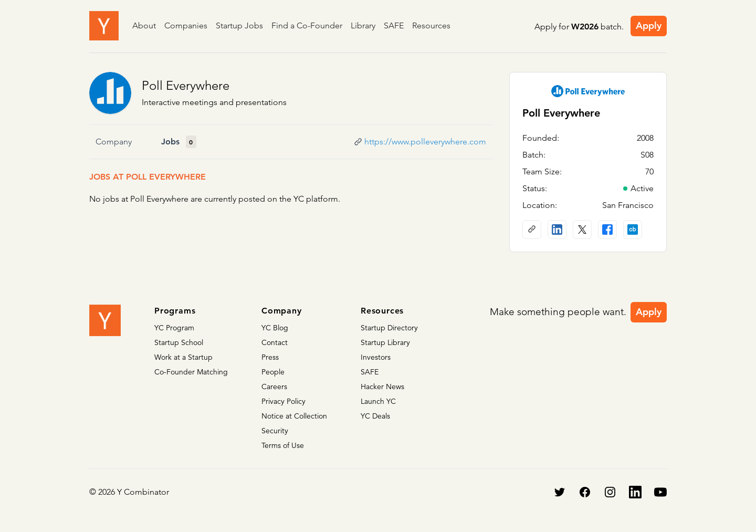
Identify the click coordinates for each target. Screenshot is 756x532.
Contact (275, 342)
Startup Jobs (239, 25)
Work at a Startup (183, 357)
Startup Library (385, 342)
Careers (274, 387)
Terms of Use (283, 445)
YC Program (174, 328)
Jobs (170, 142)
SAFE (394, 25)
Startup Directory (389, 328)
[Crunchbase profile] (633, 230)
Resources (431, 25)
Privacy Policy (283, 401)
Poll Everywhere (186, 85)
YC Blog (275, 328)
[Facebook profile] (607, 230)
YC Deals (375, 416)
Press (270, 357)
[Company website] (532, 230)
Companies (186, 25)
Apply (649, 25)
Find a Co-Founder (307, 25)
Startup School (179, 342)
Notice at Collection (294, 416)
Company (114, 142)
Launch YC (378, 401)
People (273, 372)
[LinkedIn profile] (557, 230)
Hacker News (382, 387)
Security (275, 431)
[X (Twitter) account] (582, 230)
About (144, 25)
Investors (376, 357)
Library (363, 25)
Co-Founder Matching (191, 372)
